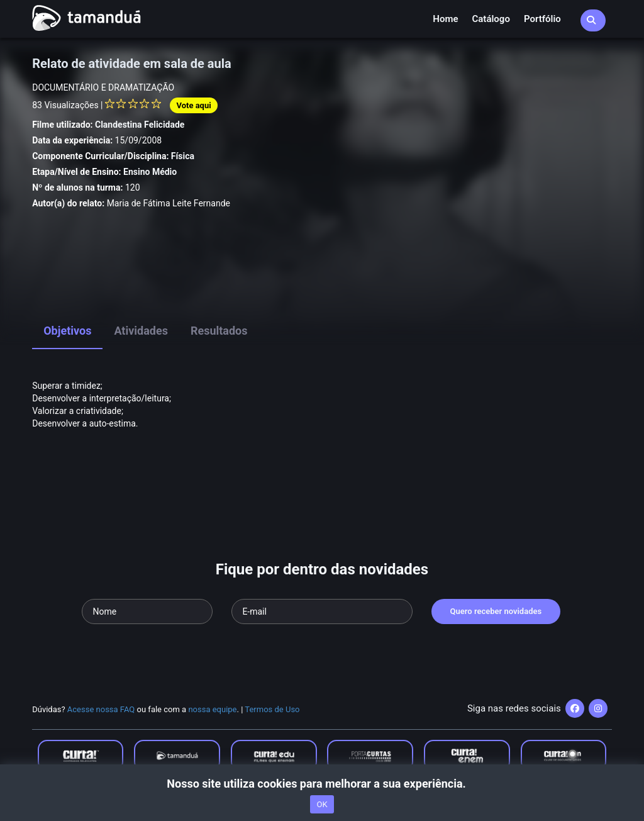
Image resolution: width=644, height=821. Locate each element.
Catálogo (491, 19)
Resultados (219, 331)
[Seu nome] (147, 612)
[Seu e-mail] (322, 612)
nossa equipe (212, 709)
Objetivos (67, 331)
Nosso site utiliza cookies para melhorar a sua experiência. (322, 784)
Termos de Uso (272, 709)
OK (322, 804)
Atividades (141, 331)
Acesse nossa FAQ (101, 709)
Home (445, 19)
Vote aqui (193, 105)
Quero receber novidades (496, 611)
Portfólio (542, 19)
